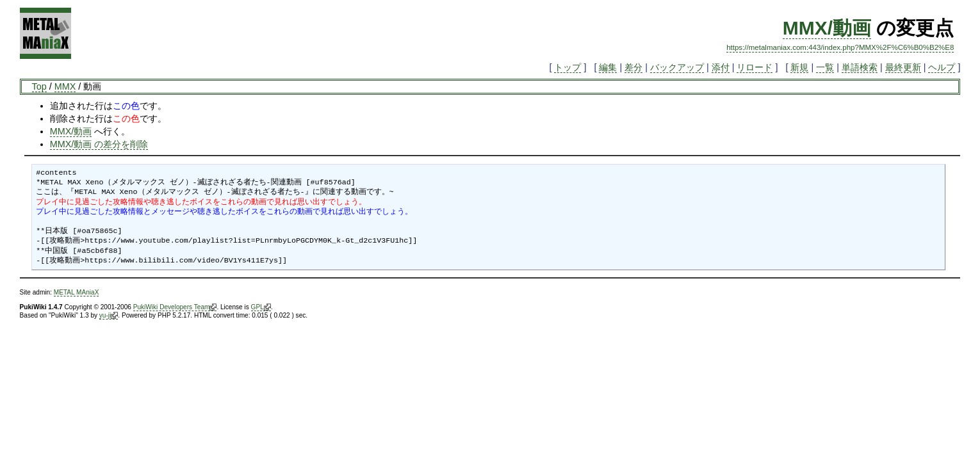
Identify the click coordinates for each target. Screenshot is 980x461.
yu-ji (109, 316)
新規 (799, 67)
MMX (65, 86)
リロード (755, 67)
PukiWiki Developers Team (175, 307)
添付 (721, 67)
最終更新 (903, 67)
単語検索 (860, 67)
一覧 (825, 67)
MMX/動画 (827, 28)
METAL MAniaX (77, 292)
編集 (608, 67)
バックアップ (677, 67)
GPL (261, 307)
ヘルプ (942, 67)
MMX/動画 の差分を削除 (99, 144)
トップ (568, 67)
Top (39, 86)
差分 (633, 67)
